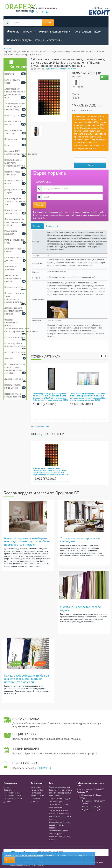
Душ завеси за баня (14, 379)
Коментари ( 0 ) (53, 226)
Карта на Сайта (37, 796)
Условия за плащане (12, 796)
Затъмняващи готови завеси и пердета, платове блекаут (15, 106)
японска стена (43, 426)
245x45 (76, 98)
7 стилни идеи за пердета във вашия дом (80, 540)
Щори (98, 32)
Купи (90, 165)
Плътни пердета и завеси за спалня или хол (15, 201)
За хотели (9, 358)
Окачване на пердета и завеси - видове (81, 608)
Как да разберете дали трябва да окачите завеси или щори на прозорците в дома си (27, 679)
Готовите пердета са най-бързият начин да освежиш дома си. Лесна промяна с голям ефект (27, 541)
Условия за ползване (12, 793)
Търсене (48, 23)
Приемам (9, 860)
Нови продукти (12, 115)
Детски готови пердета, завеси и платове (13, 278)
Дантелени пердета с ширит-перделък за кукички (14, 222)
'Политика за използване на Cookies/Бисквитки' (23, 856)
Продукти (9, 74)
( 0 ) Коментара (51, 69)
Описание (37, 226)
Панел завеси (82, 32)
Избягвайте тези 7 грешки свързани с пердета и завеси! (60, 825)
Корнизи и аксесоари (49, 40)
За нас (6, 787)
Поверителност (10, 790)
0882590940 (44, 768)
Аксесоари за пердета (15, 352)
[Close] (92, 856)
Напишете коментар (67, 69)
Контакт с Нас (37, 790)
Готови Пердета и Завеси (55, 32)
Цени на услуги (37, 787)
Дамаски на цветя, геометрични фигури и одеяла (14, 311)
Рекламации (36, 793)
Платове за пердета (14, 287)
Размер (76, 94)
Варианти (77, 77)
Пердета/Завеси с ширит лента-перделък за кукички (15, 163)
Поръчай (40, 205)
